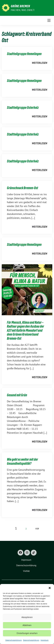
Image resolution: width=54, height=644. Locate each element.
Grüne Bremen (20, 6)
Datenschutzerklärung (14, 640)
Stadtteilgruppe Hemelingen (24, 54)
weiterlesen (39, 63)
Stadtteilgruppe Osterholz (23, 108)
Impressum (45, 640)
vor (37, 529)
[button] (50, 588)
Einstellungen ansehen (27, 633)
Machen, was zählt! (23, 10)
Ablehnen (27, 625)
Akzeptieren (27, 617)
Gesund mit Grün (17, 395)
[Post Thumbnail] (27, 289)
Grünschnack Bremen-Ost (22, 188)
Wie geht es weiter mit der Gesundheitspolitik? (22, 461)
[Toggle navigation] (49, 20)
